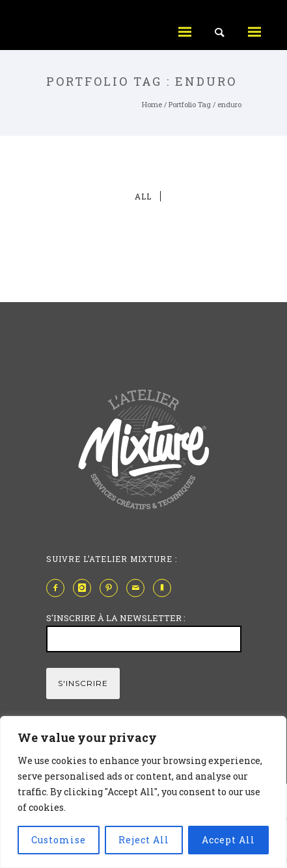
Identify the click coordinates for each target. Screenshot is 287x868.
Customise (59, 840)
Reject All (144, 840)
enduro (229, 104)
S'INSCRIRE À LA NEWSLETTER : (116, 618)
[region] (143, 792)
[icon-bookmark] (165, 588)
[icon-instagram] (85, 588)
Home (152, 104)
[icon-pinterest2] (112, 588)
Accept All (228, 840)
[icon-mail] (139, 588)
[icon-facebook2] (59, 588)
